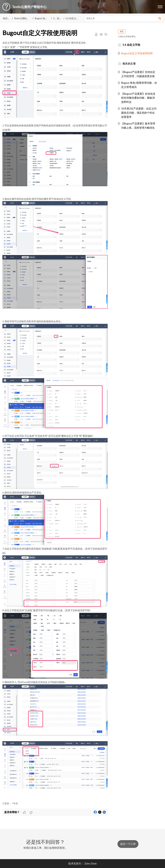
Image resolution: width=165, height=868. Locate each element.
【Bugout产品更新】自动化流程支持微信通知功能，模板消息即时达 (138, 98)
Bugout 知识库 (42, 18)
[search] (124, 18)
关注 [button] (122, 31)
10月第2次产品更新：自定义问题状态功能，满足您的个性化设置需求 (139, 113)
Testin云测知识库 (22, 18)
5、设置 (57, 18)
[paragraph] (55, 420)
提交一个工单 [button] (128, 844)
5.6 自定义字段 (73, 18)
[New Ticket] (128, 844)
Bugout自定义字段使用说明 (137, 53)
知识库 (6, 18)
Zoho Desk (91, 863)
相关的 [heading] (129, 64)
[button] (160, 7)
